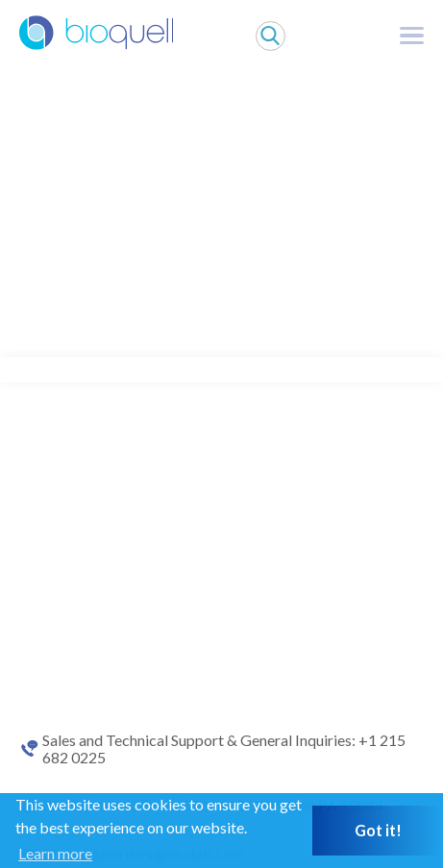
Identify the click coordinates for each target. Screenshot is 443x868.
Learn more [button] (55, 853)
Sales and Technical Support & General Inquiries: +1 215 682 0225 (224, 749)
